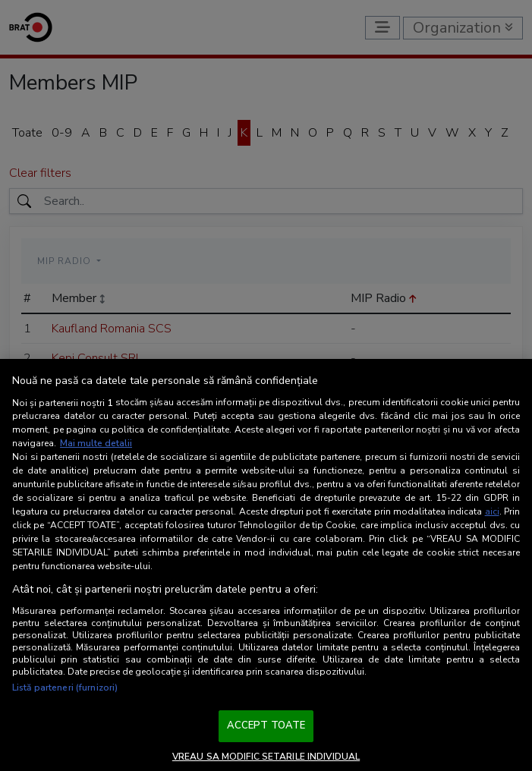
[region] (266, 565)
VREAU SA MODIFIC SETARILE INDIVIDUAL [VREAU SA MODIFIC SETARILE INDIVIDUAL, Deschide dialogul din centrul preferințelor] (266, 757)
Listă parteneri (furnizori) (65, 688)
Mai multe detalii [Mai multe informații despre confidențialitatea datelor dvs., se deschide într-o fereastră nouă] (96, 443)
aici (492, 511)
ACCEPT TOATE (266, 725)
